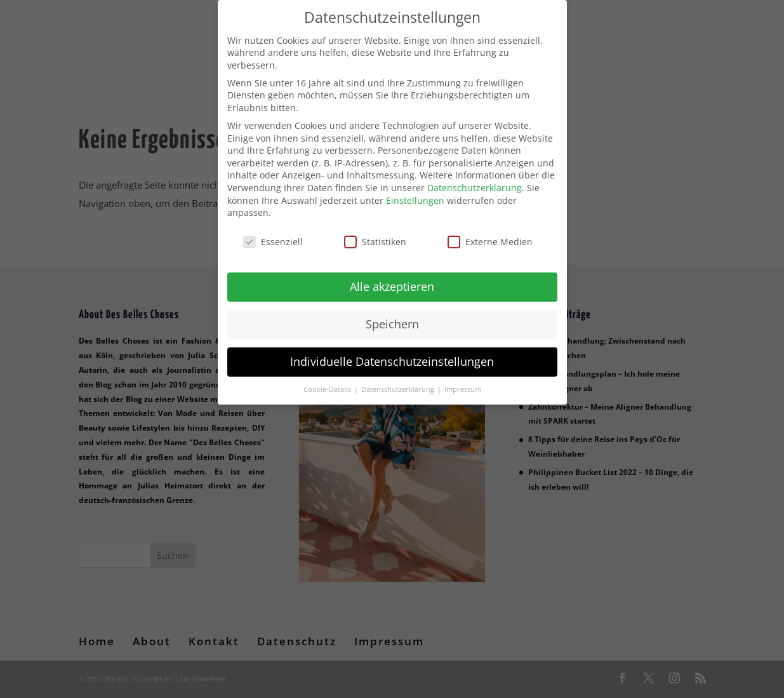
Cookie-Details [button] (328, 381)
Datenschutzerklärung (475, 179)
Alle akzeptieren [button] (392, 278)
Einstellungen (415, 192)
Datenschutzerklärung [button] (399, 381)
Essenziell (273, 233)
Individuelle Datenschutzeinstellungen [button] (392, 353)
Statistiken (375, 233)
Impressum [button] (463, 381)
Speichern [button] (392, 316)
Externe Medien (490, 233)
